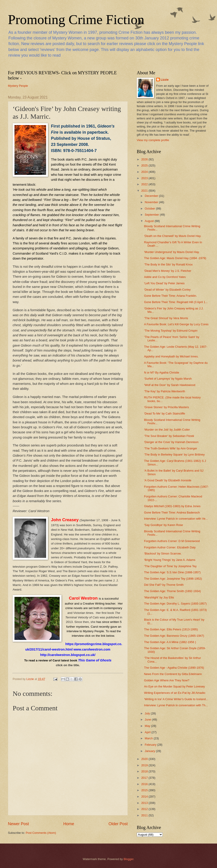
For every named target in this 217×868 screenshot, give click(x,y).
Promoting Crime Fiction (76, 19)
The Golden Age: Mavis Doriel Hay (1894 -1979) (175, 258)
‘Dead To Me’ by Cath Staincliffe (165, 414)
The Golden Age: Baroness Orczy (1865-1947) (174, 636)
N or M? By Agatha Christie (162, 373)
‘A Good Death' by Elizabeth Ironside (168, 480)
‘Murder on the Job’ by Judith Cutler (167, 430)
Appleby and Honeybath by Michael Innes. (171, 356)
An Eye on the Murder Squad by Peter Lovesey (174, 686)
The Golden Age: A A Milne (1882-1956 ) (170, 642)
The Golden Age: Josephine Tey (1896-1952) (173, 579)
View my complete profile (153, 140)
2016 (145, 784)
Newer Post (18, 824)
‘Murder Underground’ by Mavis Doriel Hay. (172, 252)
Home (69, 824)
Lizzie (165, 80)
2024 (145, 172)
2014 (145, 797)
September (152, 215)
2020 (145, 759)
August (150, 221)
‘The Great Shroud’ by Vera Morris (166, 318)
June (148, 720)
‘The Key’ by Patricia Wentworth (165, 391)
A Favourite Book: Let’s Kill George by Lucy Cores (176, 324)
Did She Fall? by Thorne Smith (164, 585)
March (149, 738)
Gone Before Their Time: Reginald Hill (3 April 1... (176, 302)
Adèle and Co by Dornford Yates (165, 277)
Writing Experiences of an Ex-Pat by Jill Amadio (175, 693)
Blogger (129, 859)
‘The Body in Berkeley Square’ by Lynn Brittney (174, 454)
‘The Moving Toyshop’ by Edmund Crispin (171, 331)
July (148, 713)
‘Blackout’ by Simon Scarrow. (163, 553)
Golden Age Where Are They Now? (167, 680)
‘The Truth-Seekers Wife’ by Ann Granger (171, 448)
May (148, 726)
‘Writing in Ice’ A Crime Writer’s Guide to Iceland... (176, 699)
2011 (145, 815)
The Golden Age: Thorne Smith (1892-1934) (172, 591)
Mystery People (18, 86)
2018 (145, 771)
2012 (145, 809)
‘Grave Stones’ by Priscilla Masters (166, 407)
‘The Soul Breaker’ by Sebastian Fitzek (169, 436)
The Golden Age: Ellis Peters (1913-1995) (171, 629)
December (152, 196)
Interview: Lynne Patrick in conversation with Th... (176, 705)
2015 (145, 790)
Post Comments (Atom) (41, 833)
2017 (145, 778)
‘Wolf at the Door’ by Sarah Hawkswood (170, 385)
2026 (145, 159)
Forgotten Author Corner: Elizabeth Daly (170, 547)
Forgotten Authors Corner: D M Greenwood (172, 541)
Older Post (118, 824)
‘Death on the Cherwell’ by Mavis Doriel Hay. (173, 236)
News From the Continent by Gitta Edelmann (173, 674)
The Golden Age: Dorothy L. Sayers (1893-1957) (175, 604)
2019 (145, 765)
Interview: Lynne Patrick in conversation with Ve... (176, 519)
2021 (145, 191)
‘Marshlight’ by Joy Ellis (159, 597)
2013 (145, 803)
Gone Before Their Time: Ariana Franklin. (170, 296)
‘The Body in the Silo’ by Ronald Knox (168, 264)
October (150, 209)
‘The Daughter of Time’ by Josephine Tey (170, 566)
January (150, 751)
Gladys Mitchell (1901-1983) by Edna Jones (172, 506)
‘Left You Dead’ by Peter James (164, 283)
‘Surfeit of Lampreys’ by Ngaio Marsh (168, 379)
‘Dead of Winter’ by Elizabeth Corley (167, 290)
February (151, 745)
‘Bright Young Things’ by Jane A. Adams (170, 560)
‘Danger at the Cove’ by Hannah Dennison (171, 442)
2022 (145, 184)
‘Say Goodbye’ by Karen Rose (163, 525)
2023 (145, 178)
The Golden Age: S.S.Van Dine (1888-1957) (172, 572)
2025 (145, 165)
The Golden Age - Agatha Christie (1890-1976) (174, 668)
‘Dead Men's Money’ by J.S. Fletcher (168, 271)
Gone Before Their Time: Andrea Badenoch (172, 512)
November (152, 202)
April (148, 732)
